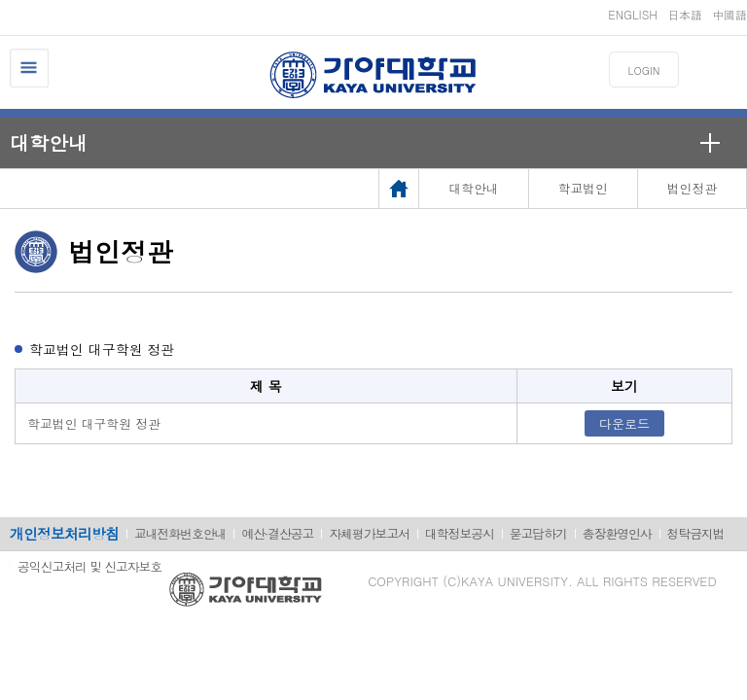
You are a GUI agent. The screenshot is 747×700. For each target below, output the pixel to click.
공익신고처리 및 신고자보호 (89, 566)
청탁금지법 (696, 533)
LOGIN (644, 70)
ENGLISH (633, 14)
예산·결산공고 (277, 533)
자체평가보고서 (369, 533)
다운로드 (624, 423)
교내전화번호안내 (180, 533)
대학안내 (49, 142)
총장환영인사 (617, 533)
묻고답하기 (538, 533)
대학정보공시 (460, 533)
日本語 (685, 14)
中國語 (729, 14)
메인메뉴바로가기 (0, 0)
